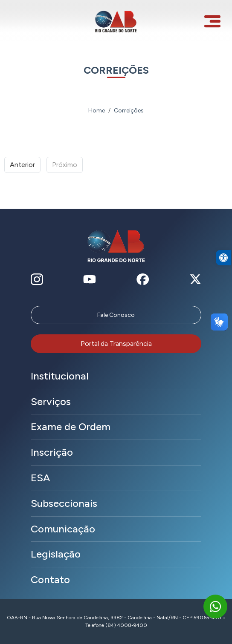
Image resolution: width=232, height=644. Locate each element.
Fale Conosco (116, 315)
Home (97, 111)
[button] (223, 268)
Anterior (22, 165)
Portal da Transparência (116, 344)
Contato (50, 579)
